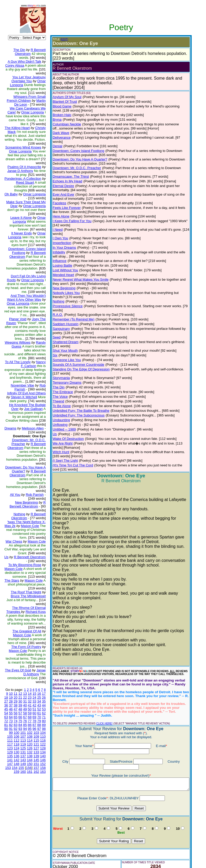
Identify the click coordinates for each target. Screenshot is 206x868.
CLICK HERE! (100, 695)
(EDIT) (60, 39)
